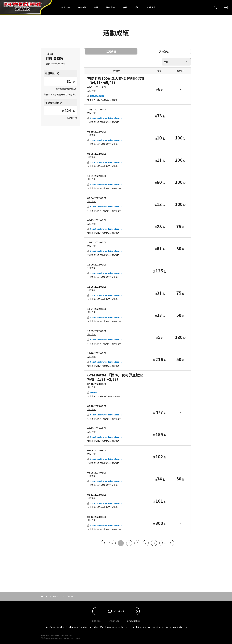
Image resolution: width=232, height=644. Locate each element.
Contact (119, 611)
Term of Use (113, 621)
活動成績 (111, 51)
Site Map (96, 621)
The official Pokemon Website (110, 627)
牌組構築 (110, 7)
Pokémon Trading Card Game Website (67, 627)
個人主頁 (57, 596)
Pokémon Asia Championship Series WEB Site (158, 627)
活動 (137, 7)
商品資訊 (82, 7)
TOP (46, 596)
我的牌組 (164, 51)
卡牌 (96, 7)
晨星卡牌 (94, 392)
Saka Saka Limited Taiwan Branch (106, 118)
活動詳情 (91, 91)
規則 (125, 7)
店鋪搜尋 (151, 7)
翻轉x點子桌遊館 (97, 96)
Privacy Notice (133, 621)
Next (164, 543)
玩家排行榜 (72, 118)
